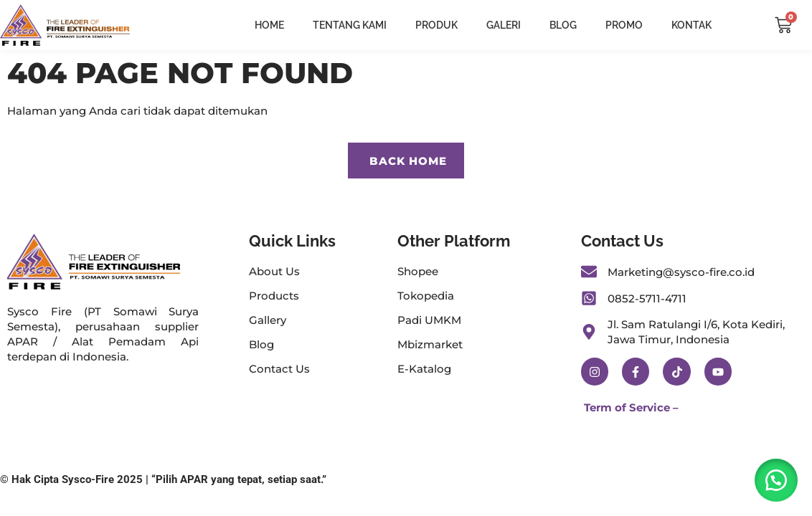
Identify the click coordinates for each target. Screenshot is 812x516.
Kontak (691, 25)
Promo (624, 25)
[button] (776, 480)
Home (269, 25)
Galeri (504, 25)
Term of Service (627, 407)
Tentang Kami (350, 25)
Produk (436, 25)
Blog (563, 25)
